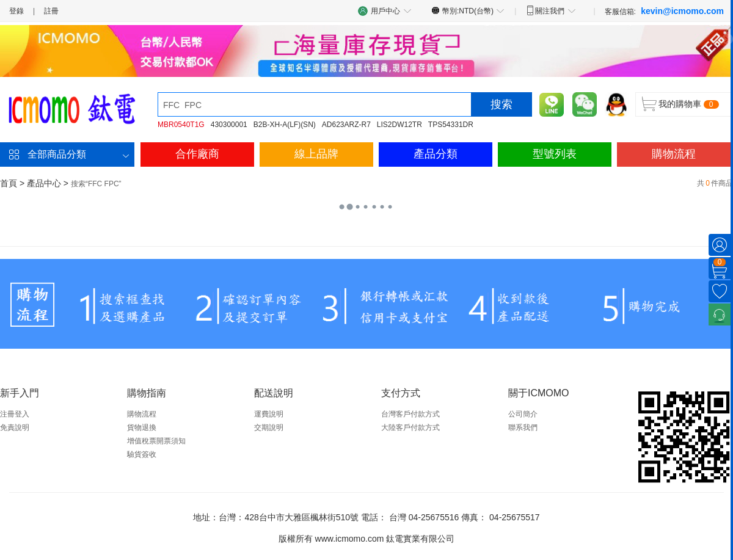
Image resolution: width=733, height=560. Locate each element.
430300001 (229, 125)
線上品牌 (316, 154)
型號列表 (555, 154)
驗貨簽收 (142, 454)
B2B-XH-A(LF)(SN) (285, 125)
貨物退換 (142, 427)
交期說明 (269, 427)
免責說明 (15, 427)
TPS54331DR (451, 125)
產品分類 (436, 154)
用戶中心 (385, 11)
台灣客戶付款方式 (410, 414)
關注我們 (551, 10)
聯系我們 (523, 427)
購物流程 (674, 154)
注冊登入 (15, 414)
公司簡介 (523, 414)
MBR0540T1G (181, 125)
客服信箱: (664, 11)
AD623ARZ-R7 (346, 125)
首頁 (9, 183)
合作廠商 (197, 154)
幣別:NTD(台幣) (468, 10)
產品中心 (44, 183)
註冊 (51, 11)
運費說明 (269, 414)
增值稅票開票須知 (156, 441)
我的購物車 (680, 104)
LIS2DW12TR (399, 125)
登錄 (16, 11)
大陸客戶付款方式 (410, 427)
